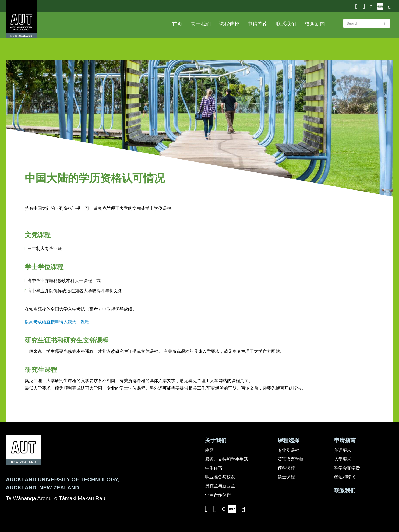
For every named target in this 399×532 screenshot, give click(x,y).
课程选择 (229, 24)
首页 (177, 24)
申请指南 (258, 24)
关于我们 (201, 24)
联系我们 (286, 24)
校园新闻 (315, 24)
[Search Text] (367, 23)
